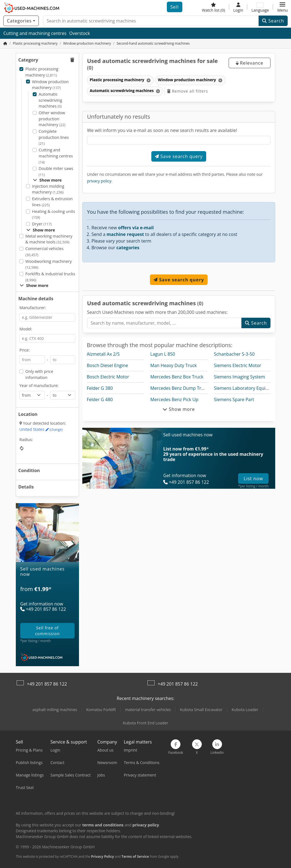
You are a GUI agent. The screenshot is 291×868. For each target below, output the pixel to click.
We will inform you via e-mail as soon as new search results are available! (162, 130)
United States (41, 429)
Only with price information (39, 374)
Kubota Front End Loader (145, 723)
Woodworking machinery (49, 264)
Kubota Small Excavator (201, 710)
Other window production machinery (52, 119)
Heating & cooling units (54, 214)
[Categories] (21, 21)
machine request (125, 234)
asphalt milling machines (55, 710)
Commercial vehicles (44, 252)
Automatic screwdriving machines (51, 100)
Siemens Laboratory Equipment (247, 388)
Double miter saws (56, 171)
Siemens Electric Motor (238, 365)
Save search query (179, 156)
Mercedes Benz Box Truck (177, 377)
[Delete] (148, 80)
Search (273, 21)
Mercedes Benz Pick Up (174, 399)
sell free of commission (47, 631)
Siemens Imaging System (240, 377)
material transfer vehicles (148, 710)
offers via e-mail (136, 228)
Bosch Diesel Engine (107, 365)
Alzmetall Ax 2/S (103, 354)
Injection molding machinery (48, 189)
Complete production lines (54, 137)
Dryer (42, 224)
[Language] (260, 7)
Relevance (250, 63)
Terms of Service (135, 856)
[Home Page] (5, 43)
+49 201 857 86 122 (47, 684)
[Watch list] (214, 7)
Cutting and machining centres (35, 33)
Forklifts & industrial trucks (50, 277)
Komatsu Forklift (101, 710)
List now (253, 478)
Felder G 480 (100, 399)
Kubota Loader (245, 710)
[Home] (35, 43)
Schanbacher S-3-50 (234, 354)
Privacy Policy (103, 856)
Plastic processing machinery (42, 72)
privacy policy (99, 181)
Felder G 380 (100, 388)
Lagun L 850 (163, 354)
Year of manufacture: (39, 385)
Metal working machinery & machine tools (49, 239)
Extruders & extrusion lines (52, 202)
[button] (282, 7)
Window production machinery (50, 85)
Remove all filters (188, 91)
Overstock (80, 33)
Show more (47, 180)
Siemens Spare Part (234, 399)
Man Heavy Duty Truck (173, 365)
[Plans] (47, 598)
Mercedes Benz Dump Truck (179, 388)
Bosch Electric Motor (108, 377)
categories (128, 248)
